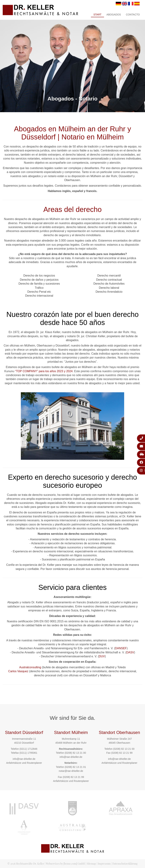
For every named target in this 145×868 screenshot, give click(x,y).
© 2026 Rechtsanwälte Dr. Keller (26, 864)
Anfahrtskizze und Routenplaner (24, 763)
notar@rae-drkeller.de (71, 771)
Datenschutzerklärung (125, 864)
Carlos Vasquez (18, 671)
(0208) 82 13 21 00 (75, 753)
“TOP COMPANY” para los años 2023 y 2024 (44, 371)
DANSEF (121, 648)
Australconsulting (30, 667)
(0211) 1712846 (28, 749)
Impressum (104, 864)
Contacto (133, 15)
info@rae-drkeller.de (24, 759)
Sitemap (91, 864)
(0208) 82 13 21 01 (75, 767)
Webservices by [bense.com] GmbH (65, 864)
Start (97, 15)
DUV (102, 656)
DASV (130, 652)
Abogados (114, 15)
